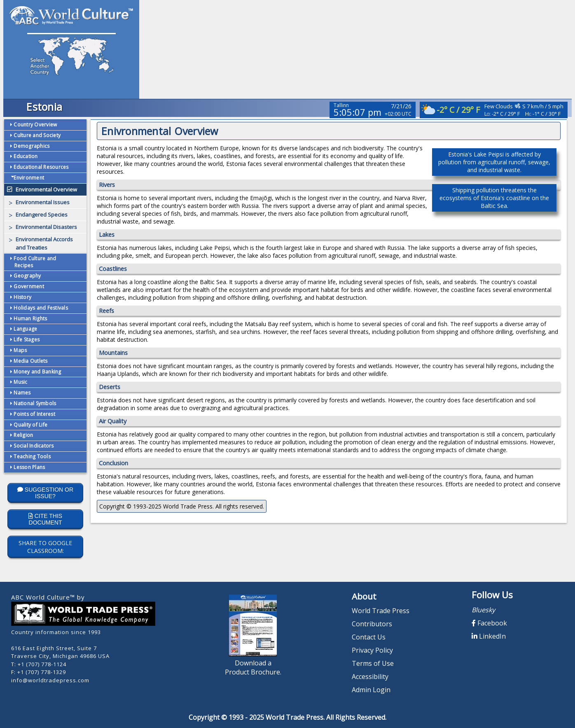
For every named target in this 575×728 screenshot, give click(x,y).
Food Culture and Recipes (34, 262)
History (22, 297)
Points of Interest (34, 414)
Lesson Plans (29, 467)
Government (28, 286)
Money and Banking (37, 372)
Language (25, 329)
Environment (27, 178)
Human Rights (30, 318)
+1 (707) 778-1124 (42, 664)
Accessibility (370, 677)
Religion (23, 435)
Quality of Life (30, 425)
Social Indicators (33, 446)
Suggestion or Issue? (45, 493)
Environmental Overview (46, 189)
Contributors (372, 624)
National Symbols (34, 403)
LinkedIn (489, 636)
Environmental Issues (43, 202)
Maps (20, 350)
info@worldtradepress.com (50, 680)
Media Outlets (30, 361)
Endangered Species (42, 215)
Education (25, 156)
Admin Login (371, 690)
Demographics (31, 146)
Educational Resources (41, 167)
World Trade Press (381, 611)
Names (22, 393)
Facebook (489, 623)
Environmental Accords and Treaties (44, 243)
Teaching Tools (32, 456)
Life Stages (26, 339)
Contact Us (369, 637)
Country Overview (35, 125)
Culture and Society (36, 135)
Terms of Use (373, 663)
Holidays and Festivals (40, 308)
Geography (27, 276)
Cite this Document (45, 519)
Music (20, 382)
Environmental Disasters (46, 227)
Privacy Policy (372, 650)
